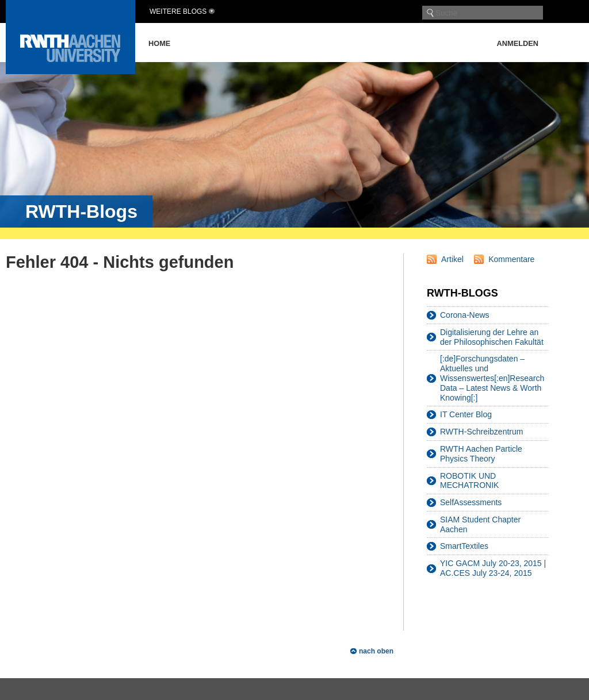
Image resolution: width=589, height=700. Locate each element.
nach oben (376, 651)
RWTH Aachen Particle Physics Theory (481, 454)
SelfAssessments (471, 502)
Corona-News (465, 315)
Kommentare (511, 259)
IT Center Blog (466, 414)
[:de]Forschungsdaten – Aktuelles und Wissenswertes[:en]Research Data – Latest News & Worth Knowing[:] (492, 378)
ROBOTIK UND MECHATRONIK (469, 481)
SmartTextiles (464, 546)
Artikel (452, 259)
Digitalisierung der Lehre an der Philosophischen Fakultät (492, 337)
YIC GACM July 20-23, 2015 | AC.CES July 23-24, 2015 (493, 568)
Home (159, 43)
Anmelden (517, 43)
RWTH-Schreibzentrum (481, 432)
